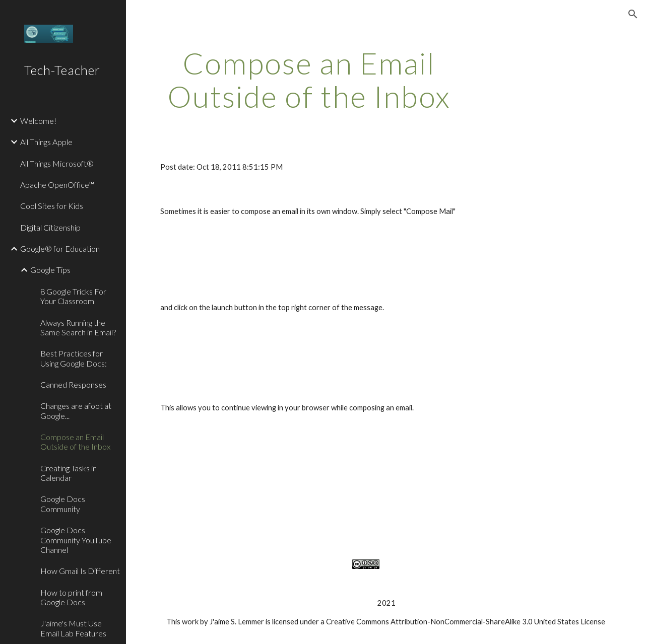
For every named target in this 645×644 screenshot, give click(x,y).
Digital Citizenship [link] (50, 227)
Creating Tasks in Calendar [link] (69, 473)
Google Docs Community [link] (63, 504)
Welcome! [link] (38, 121)
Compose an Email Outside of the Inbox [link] (75, 442)
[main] (309, 80)
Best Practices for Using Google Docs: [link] (74, 358)
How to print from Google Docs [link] (71, 597)
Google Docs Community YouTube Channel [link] (76, 540)
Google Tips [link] (50, 270)
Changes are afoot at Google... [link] (76, 410)
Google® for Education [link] (60, 248)
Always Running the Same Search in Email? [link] (78, 327)
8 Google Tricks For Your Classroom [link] (73, 296)
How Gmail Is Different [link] (80, 571)
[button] (633, 14)
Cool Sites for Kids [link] (52, 206)
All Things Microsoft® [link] (57, 163)
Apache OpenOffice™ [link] (57, 185)
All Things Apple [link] (46, 142)
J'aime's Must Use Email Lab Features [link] (73, 628)
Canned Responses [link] (73, 384)
